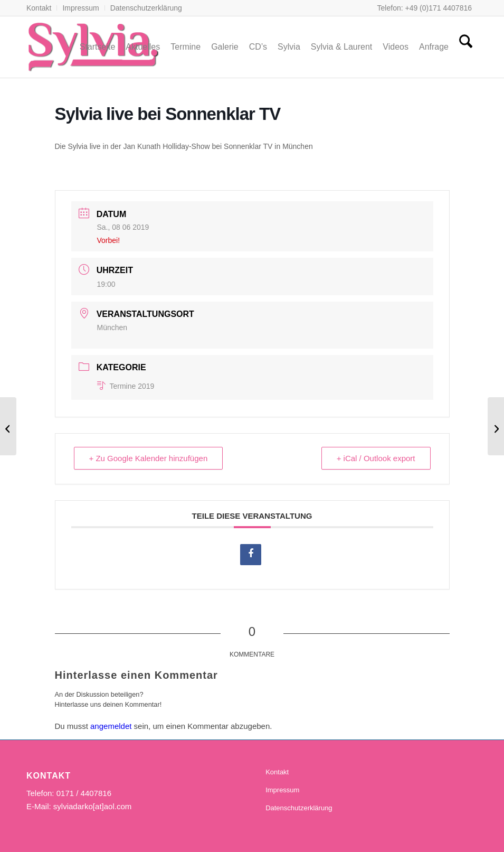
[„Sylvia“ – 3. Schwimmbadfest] (8, 426)
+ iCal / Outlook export (376, 458)
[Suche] (466, 47)
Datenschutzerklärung (146, 8)
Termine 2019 (126, 386)
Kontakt (39, 8)
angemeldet (111, 726)
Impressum (80, 8)
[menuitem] (42, 8)
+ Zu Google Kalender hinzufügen (149, 458)
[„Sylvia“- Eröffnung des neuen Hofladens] (496, 426)
